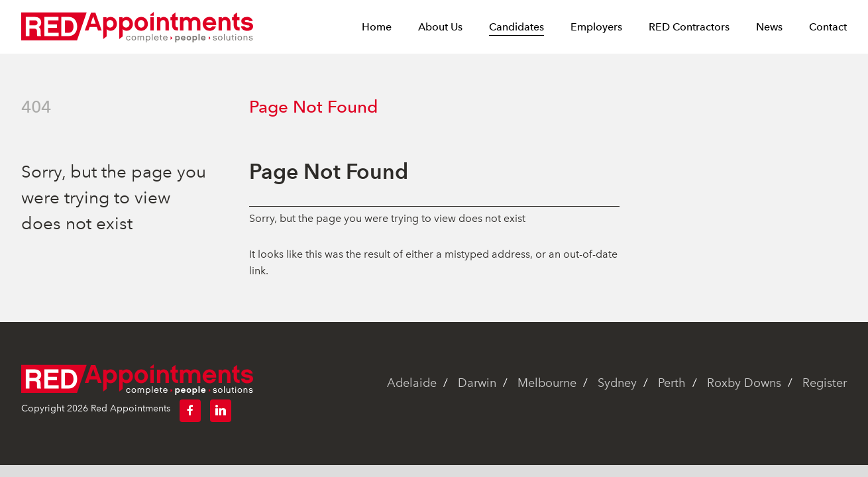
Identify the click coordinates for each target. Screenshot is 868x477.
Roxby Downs (744, 383)
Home (377, 27)
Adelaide (412, 383)
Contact (828, 27)
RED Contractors (689, 27)
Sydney (617, 383)
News (769, 27)
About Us (440, 27)
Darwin (477, 383)
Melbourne (547, 383)
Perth (672, 383)
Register (825, 383)
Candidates (516, 27)
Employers (596, 27)
